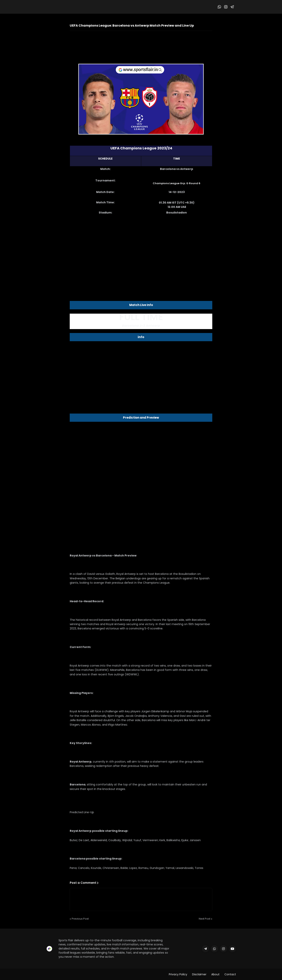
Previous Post (80, 919)
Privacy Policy (178, 974)
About (215, 974)
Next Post (205, 919)
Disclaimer (199, 974)
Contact (230, 974)
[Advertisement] (141, 249)
